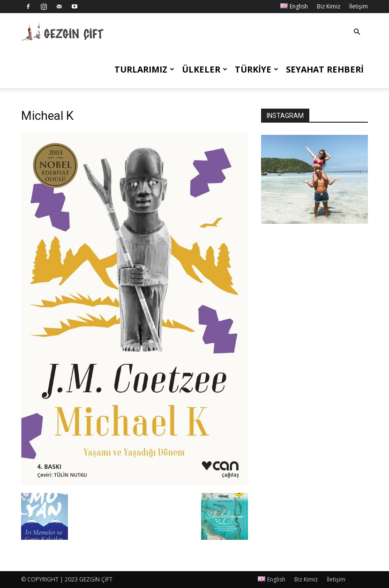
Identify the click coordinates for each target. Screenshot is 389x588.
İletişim (359, 6)
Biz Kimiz (329, 6)
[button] (357, 32)
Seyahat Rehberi (325, 69)
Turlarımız (144, 69)
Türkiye (257, 69)
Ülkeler (205, 69)
